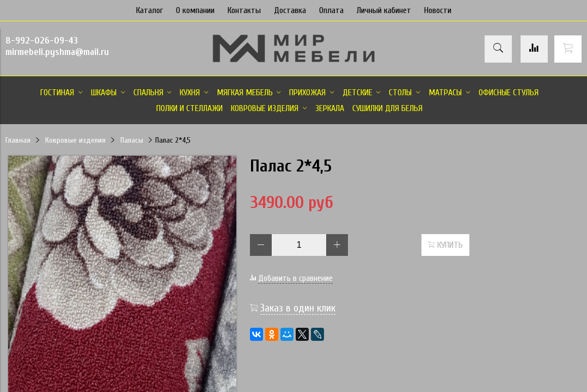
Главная (18, 140)
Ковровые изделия (75, 140)
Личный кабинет (384, 10)
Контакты (244, 10)
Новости (438, 10)
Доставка (290, 10)
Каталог (149, 10)
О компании (195, 10)
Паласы (132, 140)
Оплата (331, 10)
